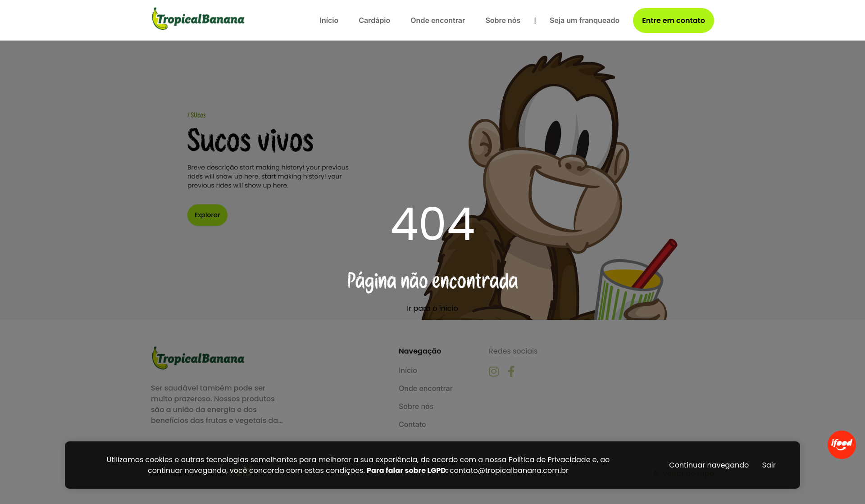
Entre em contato (674, 20)
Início (329, 20)
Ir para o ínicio (432, 308)
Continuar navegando (709, 465)
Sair (769, 465)
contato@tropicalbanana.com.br (509, 470)
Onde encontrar (438, 20)
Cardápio (374, 20)
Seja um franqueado (585, 20)
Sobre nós (503, 20)
